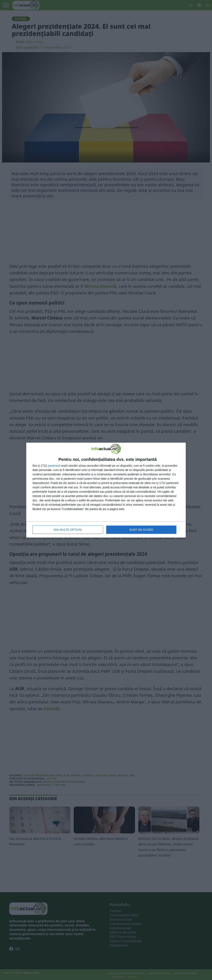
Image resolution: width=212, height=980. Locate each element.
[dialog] (106, 490)
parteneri (54, 466)
